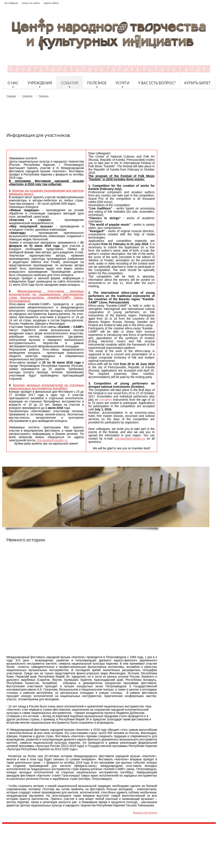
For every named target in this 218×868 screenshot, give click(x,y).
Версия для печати (145, 813)
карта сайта (51, 3)
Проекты (44, 96)
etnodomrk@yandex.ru (106, 843)
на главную (11, 3)
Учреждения (40, 83)
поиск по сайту (31, 3)
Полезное (97, 83)
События (70, 83)
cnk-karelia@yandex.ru (52, 440)
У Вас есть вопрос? (157, 83)
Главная (11, 96)
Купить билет (197, 83)
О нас (13, 83)
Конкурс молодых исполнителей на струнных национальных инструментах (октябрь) (46, 387)
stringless (106, 400)
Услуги (122, 83)
